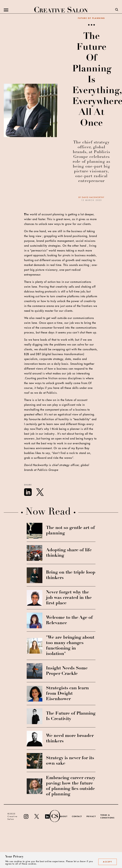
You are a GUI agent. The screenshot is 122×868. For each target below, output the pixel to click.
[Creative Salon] (61, 10)
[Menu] (6, 10)
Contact (77, 816)
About (64, 816)
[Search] (117, 10)
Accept (108, 862)
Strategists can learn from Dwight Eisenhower (67, 694)
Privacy (91, 816)
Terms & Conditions (107, 816)
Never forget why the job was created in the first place (69, 598)
